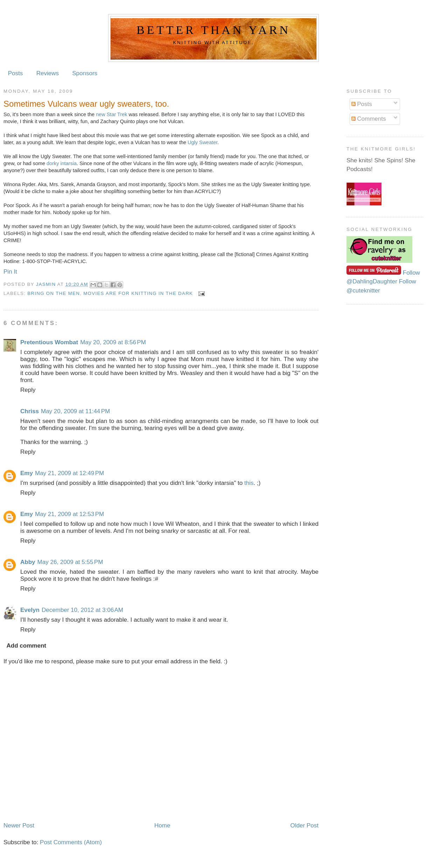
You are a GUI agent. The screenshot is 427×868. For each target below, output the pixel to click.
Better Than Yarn (213, 30)
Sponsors (85, 73)
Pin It (10, 272)
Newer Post (19, 825)
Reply (28, 390)
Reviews (48, 73)
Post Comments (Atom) (71, 842)
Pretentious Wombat (49, 342)
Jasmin (47, 284)
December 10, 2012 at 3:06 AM (82, 610)
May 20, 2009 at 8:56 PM (113, 342)
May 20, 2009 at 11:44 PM (75, 411)
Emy (27, 473)
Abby (28, 562)
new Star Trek (111, 114)
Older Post (304, 825)
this (249, 483)
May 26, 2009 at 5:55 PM (70, 562)
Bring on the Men (54, 293)
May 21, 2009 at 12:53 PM (69, 514)
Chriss (30, 411)
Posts (16, 73)
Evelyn (30, 610)
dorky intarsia (62, 163)
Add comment (26, 646)
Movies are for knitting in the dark (138, 293)
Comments (369, 119)
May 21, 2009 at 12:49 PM (69, 473)
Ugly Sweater (202, 142)
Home (162, 825)
